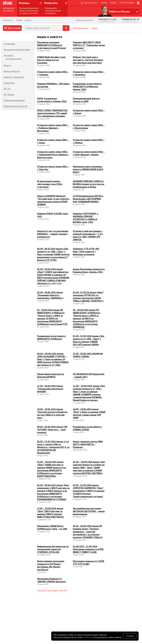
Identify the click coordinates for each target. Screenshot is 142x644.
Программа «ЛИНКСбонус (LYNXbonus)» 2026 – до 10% (52, 527)
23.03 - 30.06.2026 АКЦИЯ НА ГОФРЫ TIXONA (88, 355)
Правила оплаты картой (15, 106)
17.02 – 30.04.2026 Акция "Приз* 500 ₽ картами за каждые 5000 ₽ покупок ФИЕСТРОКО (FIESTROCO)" (51, 513)
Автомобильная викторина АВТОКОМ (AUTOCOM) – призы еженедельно (89, 511)
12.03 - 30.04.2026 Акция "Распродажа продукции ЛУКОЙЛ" (50, 389)
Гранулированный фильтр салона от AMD (86, 100)
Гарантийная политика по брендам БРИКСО (51, 375)
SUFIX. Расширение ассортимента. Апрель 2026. (52, 100)
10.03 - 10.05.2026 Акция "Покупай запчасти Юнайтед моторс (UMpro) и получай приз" (52, 413)
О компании (9, 44)
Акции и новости (12, 71)
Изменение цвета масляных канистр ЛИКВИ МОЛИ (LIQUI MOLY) (88, 169)
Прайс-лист (9, 83)
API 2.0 (7, 89)
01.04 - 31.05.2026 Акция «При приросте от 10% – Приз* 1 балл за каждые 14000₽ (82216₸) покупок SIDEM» (89, 340)
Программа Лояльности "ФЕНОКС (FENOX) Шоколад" (52, 580)
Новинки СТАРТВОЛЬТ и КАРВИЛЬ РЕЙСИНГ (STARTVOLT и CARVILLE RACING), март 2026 (86, 218)
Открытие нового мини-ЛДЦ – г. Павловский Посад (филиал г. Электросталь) (53, 155)
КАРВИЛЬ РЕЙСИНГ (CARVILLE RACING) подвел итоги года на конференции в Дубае (89, 184)
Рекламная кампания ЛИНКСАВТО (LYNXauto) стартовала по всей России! (52, 45)
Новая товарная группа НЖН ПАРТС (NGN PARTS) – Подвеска (88, 444)
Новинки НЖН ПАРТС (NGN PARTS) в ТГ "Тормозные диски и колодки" (89, 45)
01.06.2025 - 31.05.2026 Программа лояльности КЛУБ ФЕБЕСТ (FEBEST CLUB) (88, 549)
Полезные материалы (14, 100)
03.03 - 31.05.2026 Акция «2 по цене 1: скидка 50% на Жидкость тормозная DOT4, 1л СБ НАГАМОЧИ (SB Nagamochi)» (53, 447)
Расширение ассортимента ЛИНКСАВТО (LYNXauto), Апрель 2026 (87, 86)
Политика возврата (14, 59)
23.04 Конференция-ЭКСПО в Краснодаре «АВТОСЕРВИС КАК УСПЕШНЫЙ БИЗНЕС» (88, 199)
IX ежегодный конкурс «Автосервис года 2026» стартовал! (50, 184)
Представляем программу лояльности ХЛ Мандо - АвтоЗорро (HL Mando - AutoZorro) (51, 565)
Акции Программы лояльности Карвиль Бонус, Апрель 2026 (89, 270)
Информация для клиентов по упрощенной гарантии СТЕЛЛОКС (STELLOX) (53, 549)
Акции (95, 28)
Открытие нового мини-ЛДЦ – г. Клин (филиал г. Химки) (89, 153)
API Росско (9, 94)
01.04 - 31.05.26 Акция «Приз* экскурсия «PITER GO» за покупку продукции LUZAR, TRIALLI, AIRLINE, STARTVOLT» (88, 297)
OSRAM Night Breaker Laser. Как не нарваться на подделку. (52, 60)
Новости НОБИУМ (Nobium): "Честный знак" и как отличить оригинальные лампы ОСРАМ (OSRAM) (53, 200)
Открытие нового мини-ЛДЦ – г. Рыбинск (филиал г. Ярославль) (53, 128)
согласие (87, 637)
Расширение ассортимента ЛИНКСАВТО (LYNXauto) (51, 337)
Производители (81, 28)
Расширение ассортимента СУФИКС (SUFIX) (87, 428)
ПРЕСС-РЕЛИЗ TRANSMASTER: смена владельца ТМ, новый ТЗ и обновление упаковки (52, 113)
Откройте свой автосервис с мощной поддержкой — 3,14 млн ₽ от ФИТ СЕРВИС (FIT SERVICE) (88, 235)
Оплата (7, 65)
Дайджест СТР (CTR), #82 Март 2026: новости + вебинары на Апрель (86, 251)
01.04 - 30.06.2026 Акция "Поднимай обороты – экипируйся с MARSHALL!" (50, 295)
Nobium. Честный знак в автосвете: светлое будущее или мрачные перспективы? (88, 60)
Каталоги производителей (17, 49)
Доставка (8, 55)
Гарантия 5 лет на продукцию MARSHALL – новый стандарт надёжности (53, 234)
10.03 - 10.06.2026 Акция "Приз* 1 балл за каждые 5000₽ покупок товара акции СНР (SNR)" (89, 413)
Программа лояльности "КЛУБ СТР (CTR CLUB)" (89, 562)
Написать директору (14, 77)
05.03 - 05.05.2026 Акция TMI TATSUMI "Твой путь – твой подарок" (52, 430)
